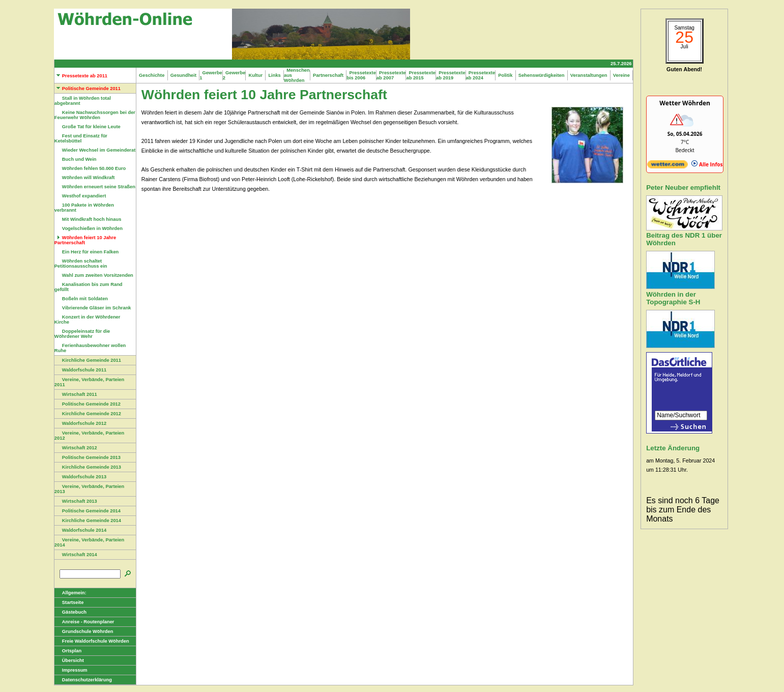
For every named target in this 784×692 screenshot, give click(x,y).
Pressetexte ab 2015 (421, 75)
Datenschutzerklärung (83, 680)
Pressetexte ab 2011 (81, 76)
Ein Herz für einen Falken (86, 252)
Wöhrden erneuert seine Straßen (95, 187)
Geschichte (152, 75)
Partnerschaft (328, 75)
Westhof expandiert (80, 196)
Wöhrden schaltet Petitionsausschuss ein (81, 264)
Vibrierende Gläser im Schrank (93, 308)
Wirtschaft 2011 (76, 394)
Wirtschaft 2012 (76, 448)
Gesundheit (184, 75)
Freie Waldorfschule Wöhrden (92, 641)
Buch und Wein (76, 159)
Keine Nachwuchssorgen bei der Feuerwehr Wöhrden (95, 115)
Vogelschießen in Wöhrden (89, 228)
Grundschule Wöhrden (84, 631)
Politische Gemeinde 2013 (88, 457)
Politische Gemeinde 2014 (88, 511)
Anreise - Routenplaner (84, 622)
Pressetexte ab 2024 (481, 75)
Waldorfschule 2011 (80, 370)
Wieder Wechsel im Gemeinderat (95, 150)
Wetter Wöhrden (685, 103)
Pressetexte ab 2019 (451, 75)
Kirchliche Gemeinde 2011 (88, 360)
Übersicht (69, 660)
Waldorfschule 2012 (80, 423)
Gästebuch (70, 612)
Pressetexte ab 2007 (391, 75)
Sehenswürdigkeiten (542, 75)
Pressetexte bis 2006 (361, 75)
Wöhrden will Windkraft (85, 178)
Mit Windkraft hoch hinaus (88, 219)
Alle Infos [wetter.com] (707, 164)
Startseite (69, 602)
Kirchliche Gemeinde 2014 (88, 521)
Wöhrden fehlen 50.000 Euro (90, 168)
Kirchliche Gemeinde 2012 (88, 414)
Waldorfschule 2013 (80, 477)
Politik (505, 75)
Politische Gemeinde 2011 (88, 89)
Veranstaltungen (589, 75)
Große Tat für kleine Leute (88, 127)
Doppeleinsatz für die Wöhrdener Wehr (82, 334)
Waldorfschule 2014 (80, 530)
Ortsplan (68, 651)
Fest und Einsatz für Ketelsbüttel (81, 138)
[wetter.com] (667, 166)
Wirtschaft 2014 (76, 555)
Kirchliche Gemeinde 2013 (88, 467)
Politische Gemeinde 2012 (88, 404)
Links (274, 75)
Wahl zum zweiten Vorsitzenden (94, 275)
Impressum (71, 670)
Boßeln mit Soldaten (81, 299)
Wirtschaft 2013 (76, 501)
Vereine (622, 75)
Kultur (255, 75)
